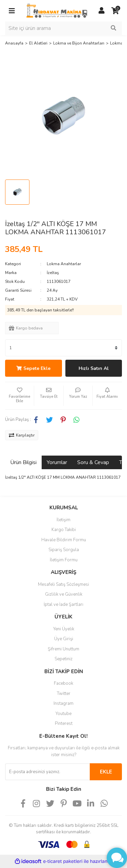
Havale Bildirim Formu (64, 540)
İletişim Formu (64, 560)
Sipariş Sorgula (64, 550)
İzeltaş (53, 273)
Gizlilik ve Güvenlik (64, 594)
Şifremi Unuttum (63, 649)
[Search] (63, 28)
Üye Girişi (64, 639)
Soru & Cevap (93, 462)
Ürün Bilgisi (23, 462)
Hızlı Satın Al (94, 368)
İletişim (63, 520)
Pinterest (64, 724)
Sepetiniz (63, 659)
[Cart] (115, 11)
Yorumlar (57, 462)
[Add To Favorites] (19, 396)
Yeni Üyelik (64, 629)
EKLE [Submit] (106, 772)
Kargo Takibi (64, 530)
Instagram (63, 703)
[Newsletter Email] (47, 772)
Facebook (63, 683)
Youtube (63, 714)
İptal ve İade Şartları (63, 605)
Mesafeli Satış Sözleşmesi (63, 584)
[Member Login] (102, 11)
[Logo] (57, 11)
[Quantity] (63, 348)
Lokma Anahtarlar (64, 264)
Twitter (64, 694)
